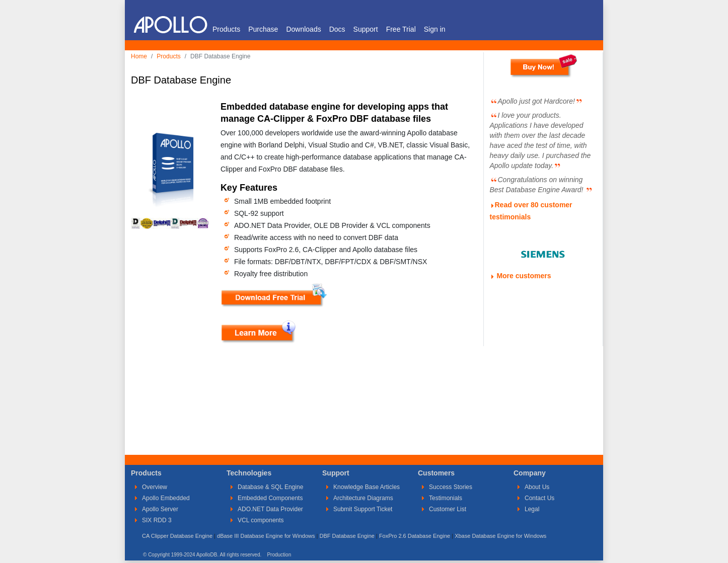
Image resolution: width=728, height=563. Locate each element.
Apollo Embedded (166, 498)
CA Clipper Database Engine (177, 536)
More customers (524, 276)
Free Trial (401, 29)
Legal (532, 509)
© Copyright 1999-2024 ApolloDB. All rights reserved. (202, 555)
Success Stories (451, 487)
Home (139, 56)
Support (366, 29)
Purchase (263, 29)
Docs (337, 29)
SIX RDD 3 (157, 520)
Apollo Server (160, 509)
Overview (155, 487)
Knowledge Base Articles (367, 487)
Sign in (435, 29)
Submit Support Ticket (363, 509)
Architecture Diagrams (363, 498)
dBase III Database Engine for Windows (266, 536)
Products (226, 29)
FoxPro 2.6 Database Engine (415, 536)
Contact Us (539, 498)
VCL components (261, 520)
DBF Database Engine (347, 536)
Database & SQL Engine (270, 487)
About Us (537, 487)
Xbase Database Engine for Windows (500, 536)
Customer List (448, 509)
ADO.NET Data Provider (270, 509)
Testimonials (446, 498)
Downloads (303, 29)
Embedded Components (270, 498)
